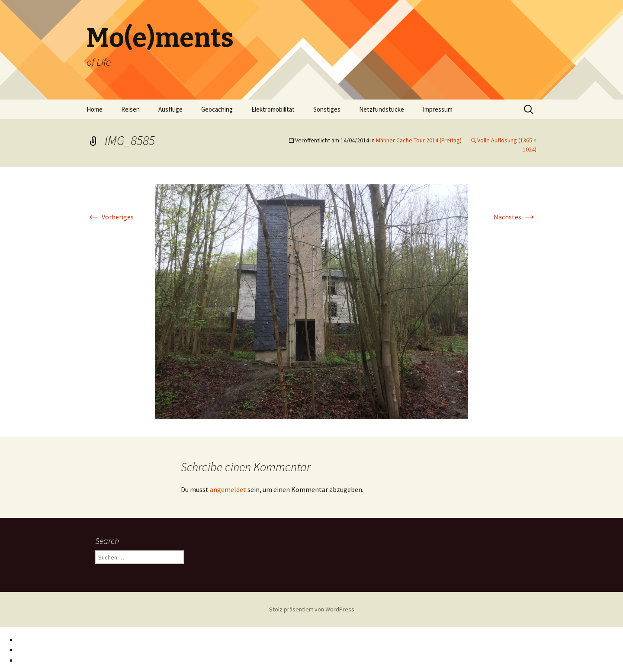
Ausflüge (170, 109)
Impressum (438, 109)
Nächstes (515, 217)
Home (95, 109)
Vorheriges (110, 217)
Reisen (130, 109)
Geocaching (217, 109)
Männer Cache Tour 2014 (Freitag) (419, 140)
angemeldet (228, 489)
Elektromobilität (273, 109)
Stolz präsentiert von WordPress (312, 609)
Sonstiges (327, 109)
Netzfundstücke (382, 109)
